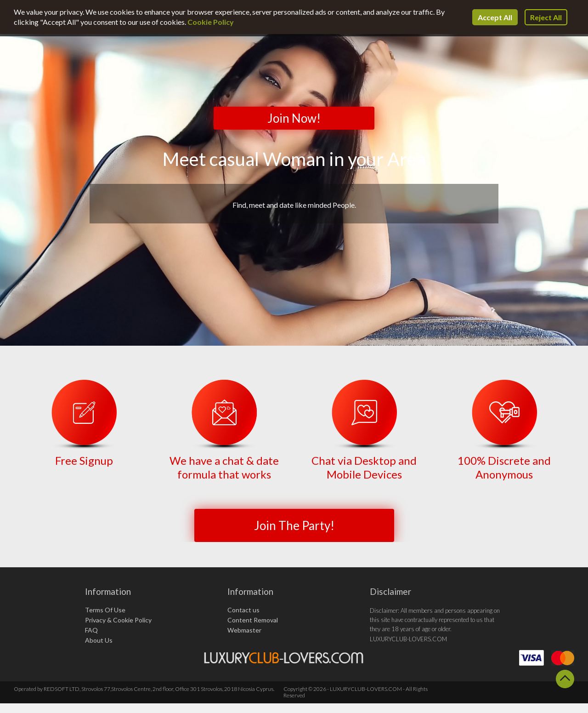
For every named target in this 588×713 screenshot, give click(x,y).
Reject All (546, 17)
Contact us (243, 610)
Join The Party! (294, 525)
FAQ (91, 630)
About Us (99, 640)
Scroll (565, 679)
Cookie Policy (211, 22)
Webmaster (244, 630)
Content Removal (253, 620)
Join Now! (294, 118)
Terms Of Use (105, 610)
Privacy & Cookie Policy (118, 620)
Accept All (495, 17)
